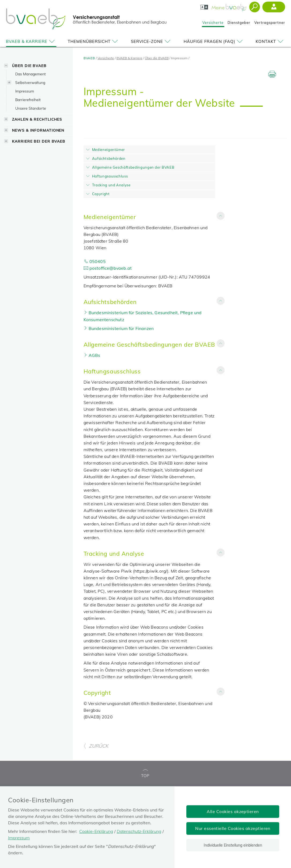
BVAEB (89, 58)
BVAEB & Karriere (31, 41)
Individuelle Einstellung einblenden (233, 845)
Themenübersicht (94, 41)
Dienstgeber (239, 23)
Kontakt (270, 41)
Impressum (25, 91)
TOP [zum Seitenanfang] (145, 774)
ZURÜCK (96, 746)
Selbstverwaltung (30, 82)
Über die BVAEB (29, 66)
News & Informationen (38, 130)
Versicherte (213, 23)
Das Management (31, 74)
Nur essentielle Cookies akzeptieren (233, 828)
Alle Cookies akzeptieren (233, 811)
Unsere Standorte (31, 108)
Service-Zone (152, 41)
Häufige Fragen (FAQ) (214, 41)
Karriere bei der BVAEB (39, 141)
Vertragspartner (270, 23)
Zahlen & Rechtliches (37, 119)
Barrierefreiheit (28, 100)
